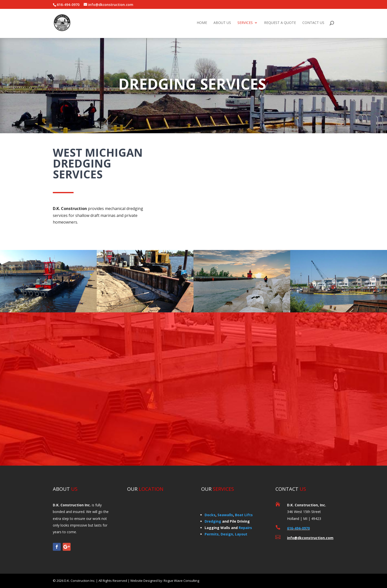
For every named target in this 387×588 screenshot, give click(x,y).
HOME (202, 23)
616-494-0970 (298, 528)
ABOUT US (222, 23)
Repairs (245, 528)
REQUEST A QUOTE (280, 23)
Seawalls (225, 515)
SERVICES (245, 23)
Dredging (213, 521)
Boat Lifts (244, 515)
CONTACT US (313, 23)
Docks (210, 515)
